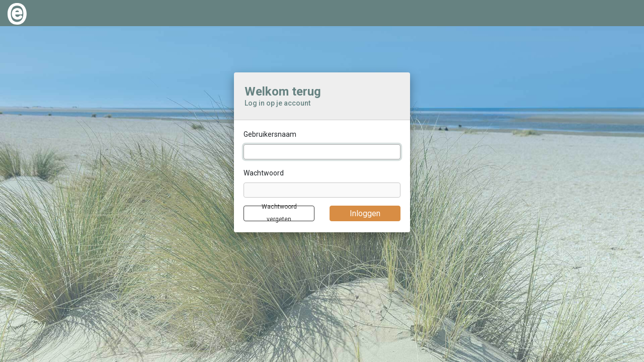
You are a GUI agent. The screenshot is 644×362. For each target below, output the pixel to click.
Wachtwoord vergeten (279, 213)
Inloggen (365, 213)
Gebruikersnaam (270, 134)
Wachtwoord (264, 173)
